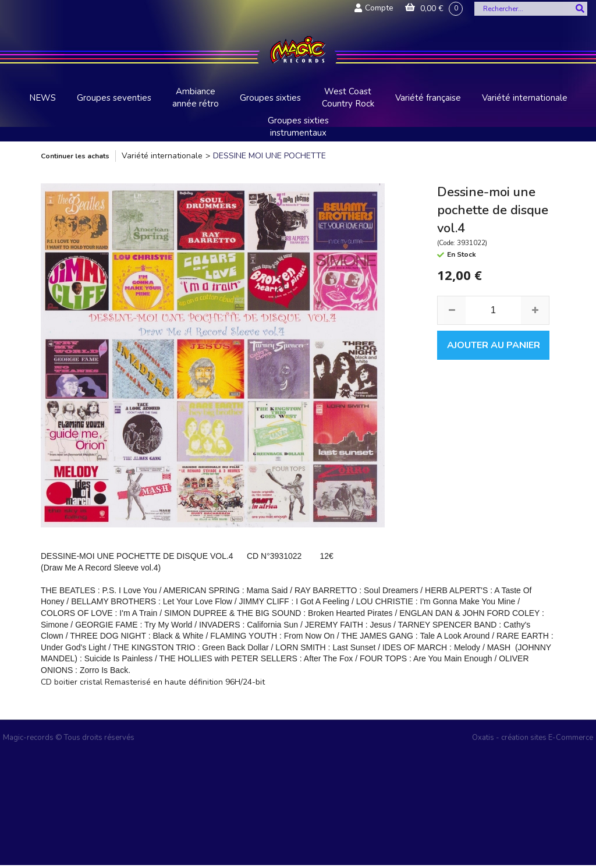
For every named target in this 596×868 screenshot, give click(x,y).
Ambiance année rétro (196, 98)
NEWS (42, 98)
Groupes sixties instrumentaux (298, 127)
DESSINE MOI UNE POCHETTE (269, 156)
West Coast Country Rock (348, 98)
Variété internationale (525, 98)
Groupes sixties (270, 98)
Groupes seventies (114, 98)
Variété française (428, 98)
